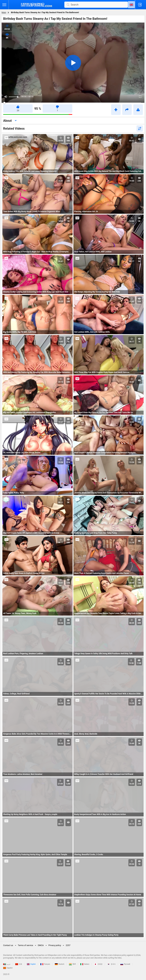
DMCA (41, 945)
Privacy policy (55, 945)
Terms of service (26, 945)
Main (4, 12)
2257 (68, 945)
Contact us (8, 945)
